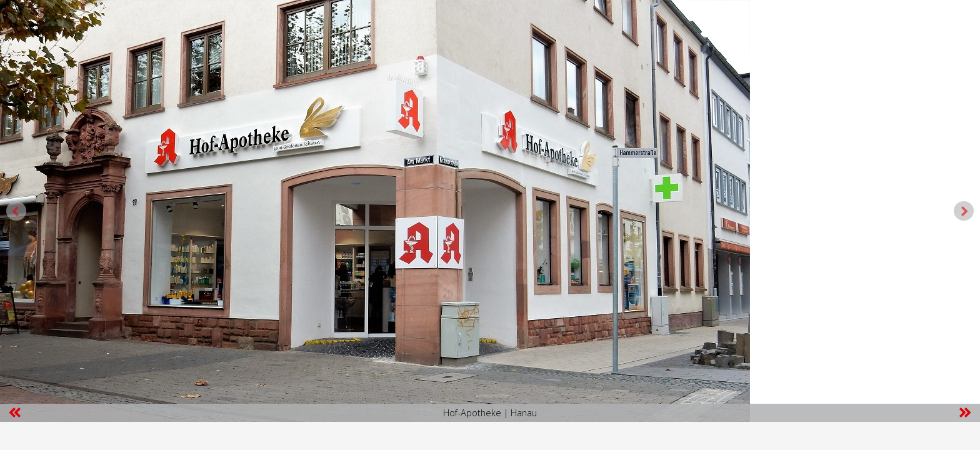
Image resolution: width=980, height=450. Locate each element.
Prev (16, 211)
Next (964, 211)
